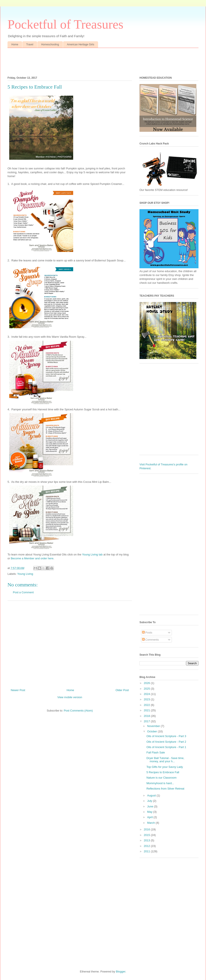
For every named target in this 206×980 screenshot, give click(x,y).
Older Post (122, 690)
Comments (150, 640)
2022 (147, 705)
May (150, 812)
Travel (30, 44)
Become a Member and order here (32, 558)
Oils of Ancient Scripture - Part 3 (166, 736)
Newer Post (18, 690)
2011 (147, 851)
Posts (147, 633)
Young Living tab (92, 554)
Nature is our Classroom (161, 778)
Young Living (25, 574)
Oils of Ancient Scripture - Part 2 (166, 742)
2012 (147, 846)
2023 (147, 699)
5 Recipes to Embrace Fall (163, 772)
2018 (147, 716)
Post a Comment (23, 592)
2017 (147, 721)
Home (15, 44)
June (151, 806)
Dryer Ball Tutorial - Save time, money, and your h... (165, 760)
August (152, 795)
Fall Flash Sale (156, 752)
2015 (147, 835)
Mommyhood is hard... (160, 783)
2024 (147, 694)
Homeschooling (50, 44)
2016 (147, 829)
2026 (147, 683)
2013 (147, 840)
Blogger (121, 972)
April (150, 817)
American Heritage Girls (81, 44)
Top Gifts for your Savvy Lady (165, 767)
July (150, 801)
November (154, 726)
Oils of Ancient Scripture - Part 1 (166, 747)
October (153, 731)
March (151, 823)
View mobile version (70, 697)
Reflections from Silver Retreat (165, 789)
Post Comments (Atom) (78, 711)
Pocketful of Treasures (65, 24)
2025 (147, 689)
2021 (147, 710)
